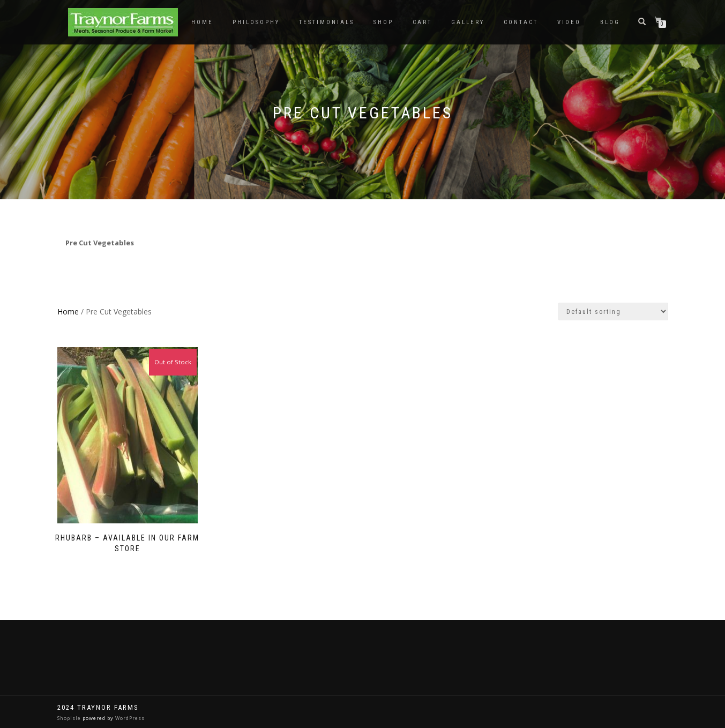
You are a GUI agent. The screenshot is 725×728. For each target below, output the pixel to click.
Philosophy (256, 22)
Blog (610, 22)
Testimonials (327, 22)
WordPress (129, 718)
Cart (422, 22)
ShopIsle (70, 718)
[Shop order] (613, 312)
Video (569, 22)
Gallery (468, 22)
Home (202, 22)
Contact (521, 22)
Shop (383, 22)
